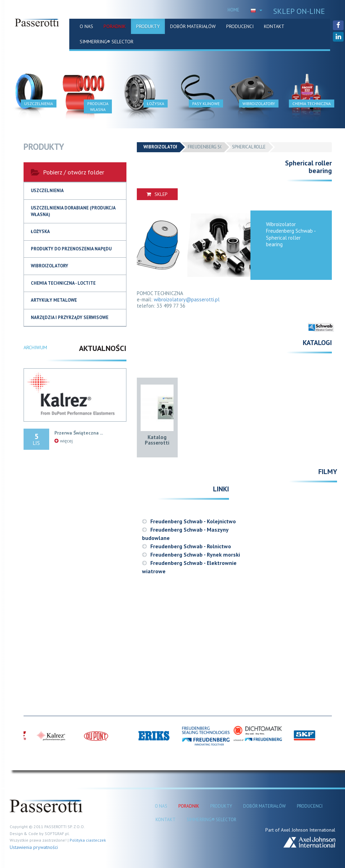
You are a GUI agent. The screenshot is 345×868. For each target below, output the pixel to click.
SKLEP (157, 194)
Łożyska (40, 231)
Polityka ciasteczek (88, 840)
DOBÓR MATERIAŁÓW (193, 26)
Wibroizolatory (50, 266)
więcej (64, 441)
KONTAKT (274, 26)
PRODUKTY (148, 26)
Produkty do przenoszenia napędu (71, 249)
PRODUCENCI (240, 26)
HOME (233, 10)
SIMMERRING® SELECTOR (107, 42)
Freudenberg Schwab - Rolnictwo (187, 546)
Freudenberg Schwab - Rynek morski (191, 555)
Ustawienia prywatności (34, 847)
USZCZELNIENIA (47, 191)
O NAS (86, 26)
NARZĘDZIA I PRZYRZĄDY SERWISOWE (70, 317)
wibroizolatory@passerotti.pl (187, 299)
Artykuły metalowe (54, 300)
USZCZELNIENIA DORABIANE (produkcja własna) (73, 211)
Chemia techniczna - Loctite (63, 283)
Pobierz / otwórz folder (68, 172)
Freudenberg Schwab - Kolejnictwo (189, 521)
